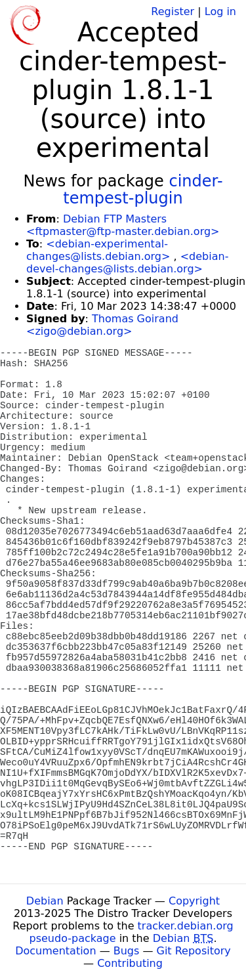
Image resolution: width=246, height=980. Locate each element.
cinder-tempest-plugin (143, 190)
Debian (45, 901)
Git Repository (194, 951)
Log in (220, 11)
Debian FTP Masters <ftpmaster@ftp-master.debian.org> (123, 225)
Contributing (130, 963)
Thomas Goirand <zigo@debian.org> (102, 325)
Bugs (127, 951)
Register (173, 11)
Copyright (194, 901)
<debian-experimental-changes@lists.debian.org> (98, 250)
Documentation (55, 951)
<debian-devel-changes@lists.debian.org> (127, 263)
